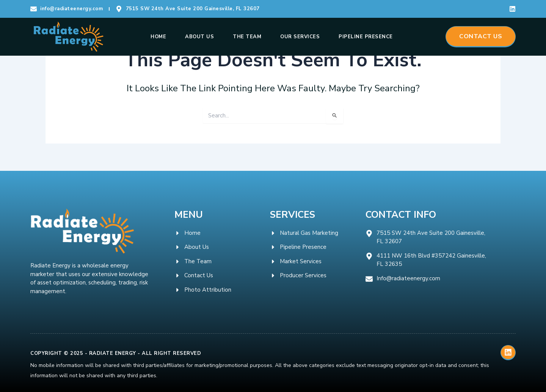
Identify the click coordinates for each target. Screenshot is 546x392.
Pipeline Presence (366, 37)
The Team (247, 37)
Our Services (300, 37)
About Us (199, 37)
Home (158, 37)
